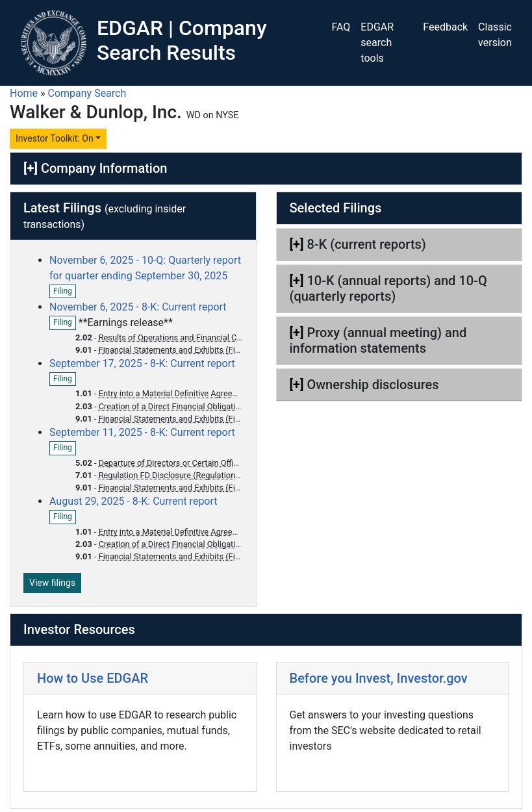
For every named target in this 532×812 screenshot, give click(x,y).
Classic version (495, 35)
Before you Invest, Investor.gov (379, 678)
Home (24, 93)
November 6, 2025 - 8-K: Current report (138, 307)
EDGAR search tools (377, 43)
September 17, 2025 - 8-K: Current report (142, 363)
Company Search (87, 93)
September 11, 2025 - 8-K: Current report (142, 432)
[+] (31, 168)
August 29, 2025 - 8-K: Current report (133, 501)
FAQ (341, 27)
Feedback (445, 27)
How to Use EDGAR (93, 678)
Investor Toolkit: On (55, 138)
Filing (65, 292)
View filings (52, 583)
